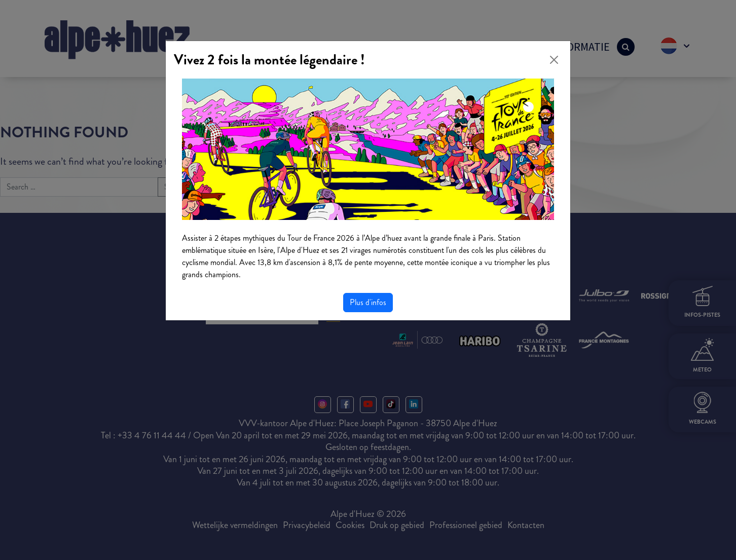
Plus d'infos (368, 302)
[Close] (554, 60)
